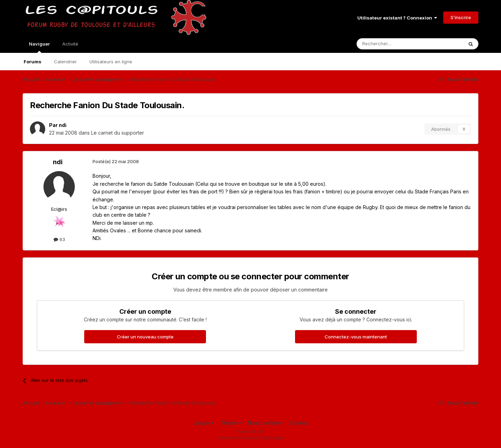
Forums (33, 62)
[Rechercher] (395, 44)
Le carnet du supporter (118, 133)
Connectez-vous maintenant (356, 337)
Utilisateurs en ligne (111, 62)
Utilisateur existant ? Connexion (397, 18)
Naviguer (39, 47)
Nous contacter (265, 423)
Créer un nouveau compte (145, 337)
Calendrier (65, 62)
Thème (231, 423)
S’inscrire (461, 17)
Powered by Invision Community (250, 438)
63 (59, 239)
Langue (203, 423)
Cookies (299, 423)
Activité (70, 44)
